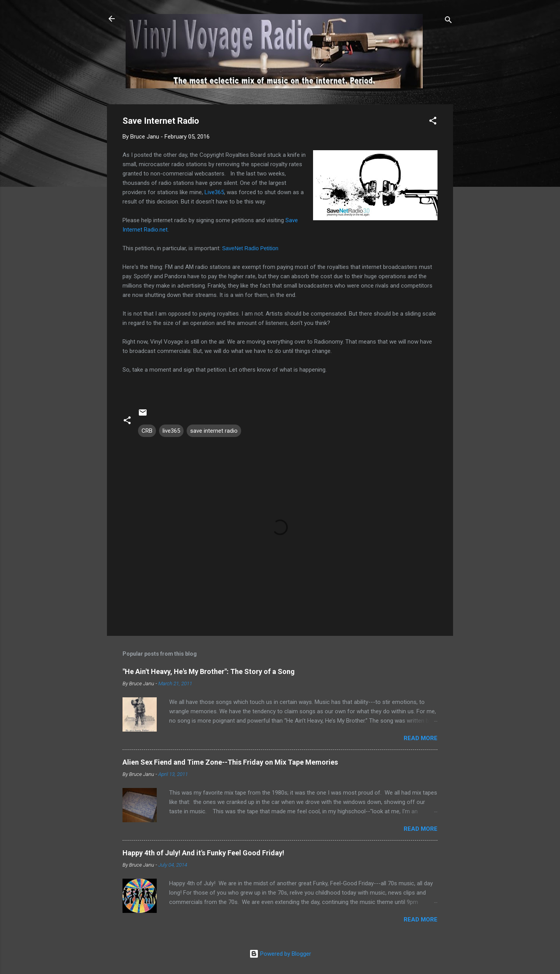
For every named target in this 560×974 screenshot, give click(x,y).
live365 (171, 431)
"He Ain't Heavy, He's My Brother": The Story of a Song (209, 671)
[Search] (448, 21)
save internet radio (214, 431)
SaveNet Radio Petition (250, 248)
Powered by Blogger (280, 954)
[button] (433, 122)
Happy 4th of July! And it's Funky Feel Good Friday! (203, 853)
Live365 (214, 192)
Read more (421, 738)
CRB (147, 431)
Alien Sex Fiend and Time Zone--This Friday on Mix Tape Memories (230, 762)
